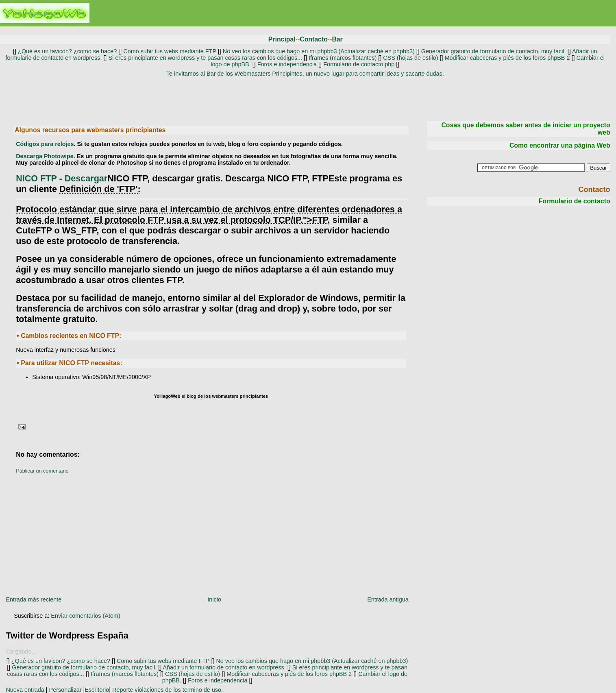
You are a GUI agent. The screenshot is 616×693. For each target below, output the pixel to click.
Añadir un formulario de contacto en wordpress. (224, 667)
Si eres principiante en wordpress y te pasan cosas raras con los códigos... (205, 58)
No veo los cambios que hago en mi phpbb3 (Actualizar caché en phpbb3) (319, 51)
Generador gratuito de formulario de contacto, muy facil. (493, 51)
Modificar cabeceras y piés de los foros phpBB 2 (508, 58)
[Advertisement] (305, 98)
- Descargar (62, 178)
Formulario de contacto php (359, 64)
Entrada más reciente (34, 599)
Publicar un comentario (42, 471)
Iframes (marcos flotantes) (343, 58)
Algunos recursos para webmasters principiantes (90, 130)
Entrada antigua (388, 599)
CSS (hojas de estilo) (410, 58)
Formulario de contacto (575, 201)
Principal (282, 39)
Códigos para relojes (45, 144)
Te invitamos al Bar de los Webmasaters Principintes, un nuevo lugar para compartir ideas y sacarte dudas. (305, 74)
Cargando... (21, 652)
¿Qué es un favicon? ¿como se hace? (66, 51)
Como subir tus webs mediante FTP (170, 51)
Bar (337, 39)
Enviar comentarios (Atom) (85, 616)
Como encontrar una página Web (560, 145)
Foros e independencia (287, 64)
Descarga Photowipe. (46, 156)
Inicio (214, 599)
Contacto (314, 39)
